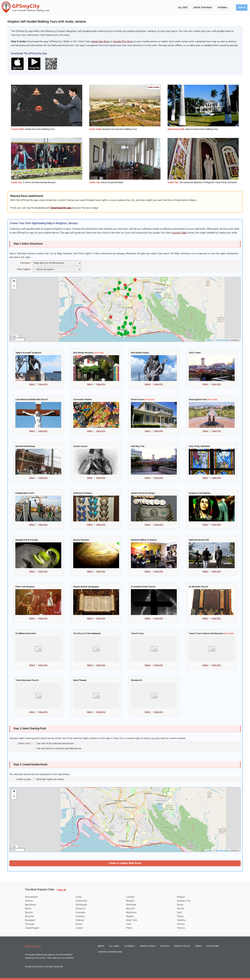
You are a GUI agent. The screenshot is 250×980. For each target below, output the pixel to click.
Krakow (80, 920)
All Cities (183, 8)
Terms (199, 946)
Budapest (30, 920)
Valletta (181, 920)
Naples (130, 916)
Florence (80, 909)
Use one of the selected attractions (54, 744)
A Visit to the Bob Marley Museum (39, 183)
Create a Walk (148, 946)
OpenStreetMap (222, 340)
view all (62, 890)
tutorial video (179, 233)
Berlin (28, 909)
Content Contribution (110, 952)
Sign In (242, 8)
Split (179, 913)
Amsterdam (31, 897)
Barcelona (31, 905)
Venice (181, 924)
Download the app (61, 208)
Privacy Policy (182, 946)
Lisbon (79, 928)
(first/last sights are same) (48, 779)
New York (132, 920)
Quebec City (184, 901)
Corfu (79, 897)
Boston (29, 913)
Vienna (181, 928)
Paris (129, 924)
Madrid (130, 901)
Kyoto (79, 924)
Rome (180, 905)
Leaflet (209, 340)
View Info (43, 384)
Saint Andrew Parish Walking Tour (202, 129)
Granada (80, 913)
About (101, 946)
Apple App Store (100, 42)
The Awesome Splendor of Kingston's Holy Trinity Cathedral (208, 183)
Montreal (131, 905)
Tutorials (222, 8)
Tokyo (180, 916)
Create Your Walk (202, 8)
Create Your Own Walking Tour (40, 129)
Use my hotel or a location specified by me (57, 749)
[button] (135, 280)
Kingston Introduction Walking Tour (120, 129)
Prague (181, 897)
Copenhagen (32, 928)
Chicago (30, 924)
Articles (165, 946)
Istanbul (80, 916)
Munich (130, 909)
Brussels (30, 916)
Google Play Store (123, 42)
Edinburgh (81, 905)
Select (32, 384)
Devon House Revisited (112, 183)
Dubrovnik (81, 901)
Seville (181, 909)
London (130, 897)
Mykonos (131, 913)
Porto (129, 928)
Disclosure (213, 946)
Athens (29, 901)
